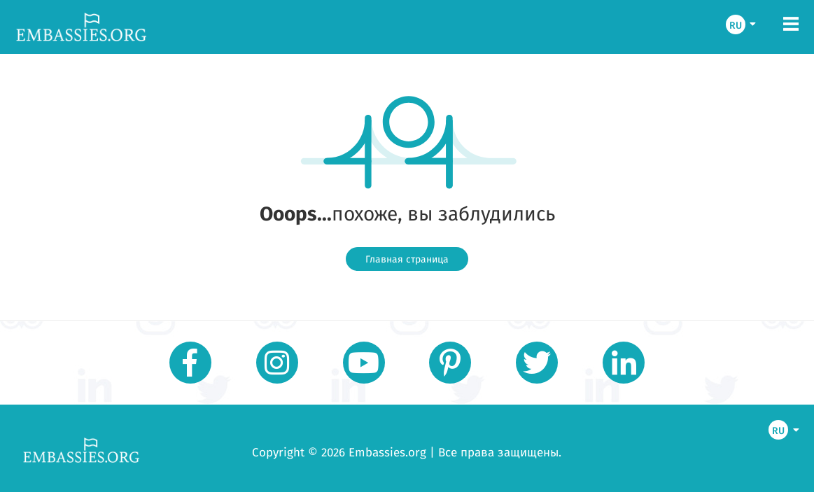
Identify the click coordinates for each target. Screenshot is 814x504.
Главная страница (407, 259)
